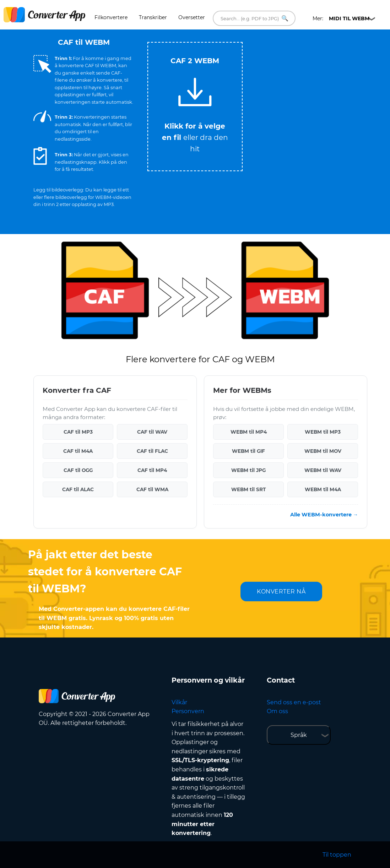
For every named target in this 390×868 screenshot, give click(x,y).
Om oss (277, 711)
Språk (299, 735)
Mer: (341, 18)
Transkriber (153, 17)
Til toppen (337, 855)
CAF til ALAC (78, 489)
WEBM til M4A (323, 489)
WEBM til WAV (323, 470)
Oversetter (192, 17)
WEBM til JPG (248, 470)
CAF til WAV (152, 432)
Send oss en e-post (294, 702)
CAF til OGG (78, 470)
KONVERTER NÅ (281, 592)
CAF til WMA (152, 489)
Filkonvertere (111, 17)
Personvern (188, 711)
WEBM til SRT (248, 489)
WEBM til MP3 (323, 432)
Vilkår (179, 702)
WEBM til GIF (248, 451)
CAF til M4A (78, 451)
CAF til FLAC (152, 451)
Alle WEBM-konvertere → (324, 515)
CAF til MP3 (78, 432)
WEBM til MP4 (249, 432)
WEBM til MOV (323, 451)
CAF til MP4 (152, 470)
